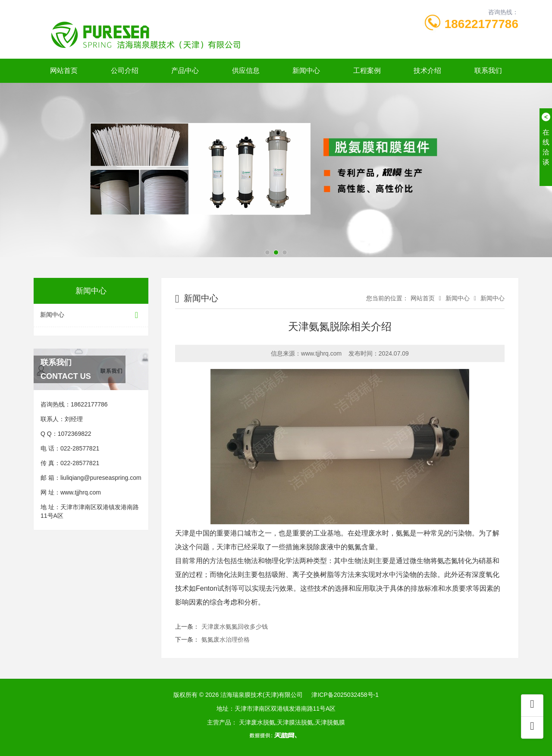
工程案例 (367, 71)
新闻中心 (306, 71)
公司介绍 (125, 71)
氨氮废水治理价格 (226, 639)
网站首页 (64, 71)
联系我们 (488, 71)
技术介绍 (427, 71)
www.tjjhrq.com (81, 492)
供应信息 (246, 71)
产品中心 (185, 71)
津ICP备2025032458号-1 (345, 695)
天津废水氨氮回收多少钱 (235, 627)
